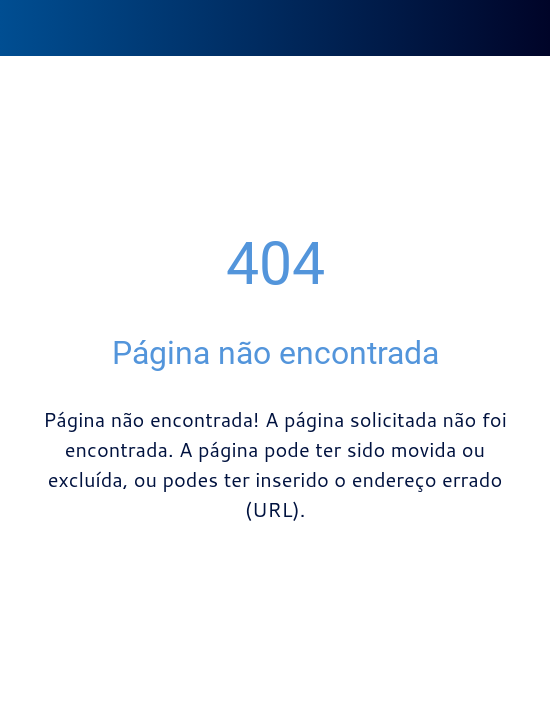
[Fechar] (28, 28)
